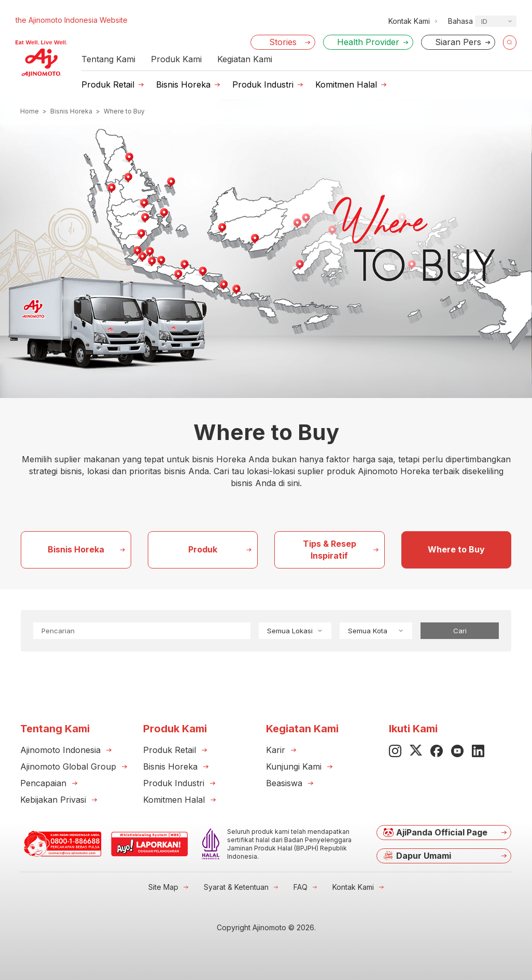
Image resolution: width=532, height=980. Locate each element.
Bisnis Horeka (183, 84)
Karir (276, 750)
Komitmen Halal (346, 84)
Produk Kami (176, 59)
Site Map (163, 887)
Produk (203, 549)
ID (484, 21)
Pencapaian (43, 783)
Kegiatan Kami (245, 59)
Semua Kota (376, 631)
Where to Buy (456, 549)
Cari (460, 631)
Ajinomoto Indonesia (60, 750)
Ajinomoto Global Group (68, 766)
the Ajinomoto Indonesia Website (72, 20)
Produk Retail (108, 84)
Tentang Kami (108, 59)
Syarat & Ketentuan (236, 887)
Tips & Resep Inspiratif (330, 550)
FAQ (300, 887)
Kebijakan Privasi (53, 800)
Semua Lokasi (295, 631)
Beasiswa (284, 783)
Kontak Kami (353, 887)
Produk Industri (263, 84)
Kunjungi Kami (294, 766)
